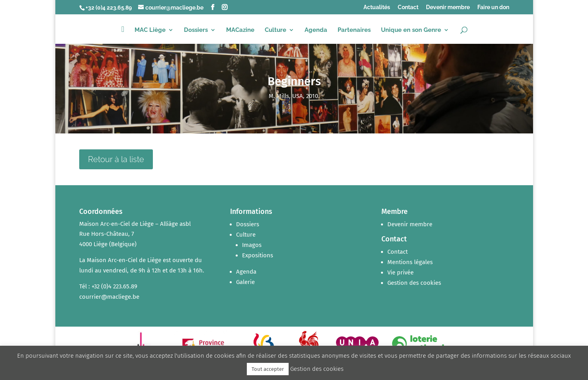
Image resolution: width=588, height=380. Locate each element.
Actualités (377, 7)
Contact (408, 7)
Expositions (258, 255)
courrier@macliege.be (109, 297)
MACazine (240, 30)
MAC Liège (150, 30)
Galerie (245, 282)
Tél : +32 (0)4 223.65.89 (108, 286)
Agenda (316, 30)
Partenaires (354, 30)
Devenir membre (448, 7)
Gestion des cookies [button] (414, 283)
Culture (275, 30)
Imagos (252, 245)
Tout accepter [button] (268, 369)
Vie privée (400, 272)
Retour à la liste (116, 159)
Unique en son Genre (411, 30)
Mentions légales (410, 262)
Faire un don (493, 7)
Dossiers (196, 30)
